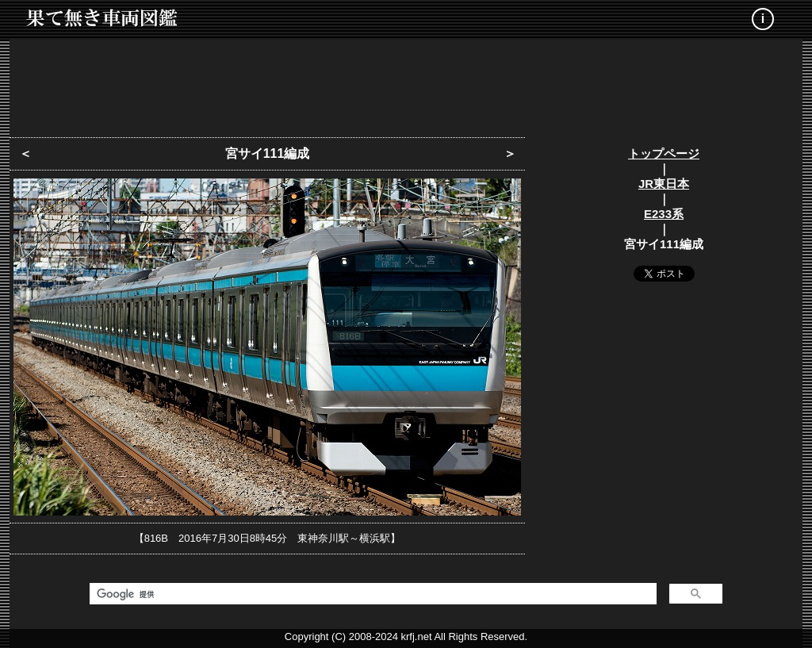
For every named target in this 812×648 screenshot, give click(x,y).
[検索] (372, 594)
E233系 (664, 214)
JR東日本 (664, 184)
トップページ (664, 153)
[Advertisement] (406, 83)
